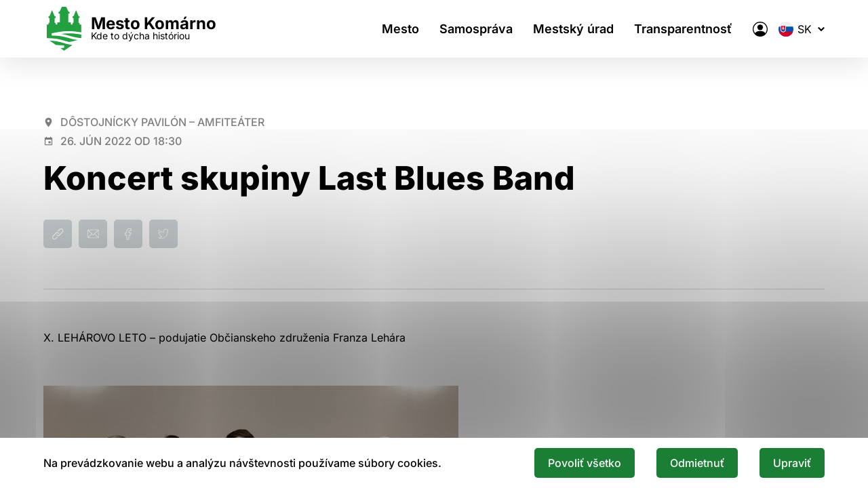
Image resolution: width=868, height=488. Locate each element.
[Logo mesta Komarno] (130, 29)
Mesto (400, 29)
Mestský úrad (573, 29)
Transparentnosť (683, 29)
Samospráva (476, 29)
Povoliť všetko (585, 463)
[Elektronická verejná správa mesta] (760, 29)
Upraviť (792, 463)
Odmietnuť (697, 463)
